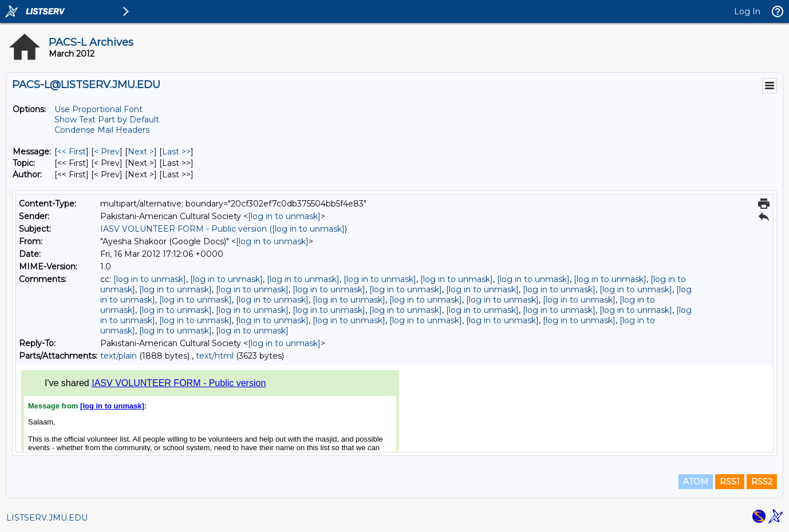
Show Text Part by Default (107, 120)
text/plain (119, 356)
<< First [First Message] (72, 152)
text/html (215, 356)
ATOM (696, 482)
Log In (747, 11)
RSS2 (762, 482)
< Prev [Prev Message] (107, 152)
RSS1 (730, 482)
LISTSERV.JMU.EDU (47, 518)
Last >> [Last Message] (176, 152)
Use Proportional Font (98, 109)
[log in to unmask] (284, 216)
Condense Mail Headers (102, 130)
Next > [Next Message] (141, 152)
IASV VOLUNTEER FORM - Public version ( (186, 229)
